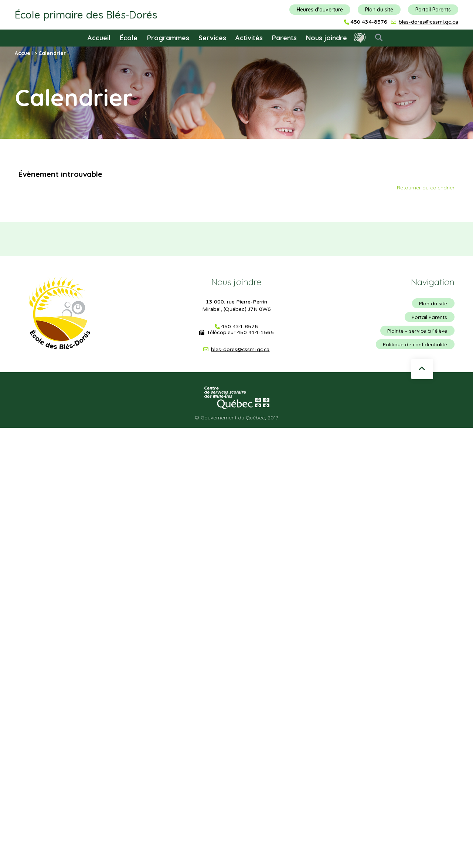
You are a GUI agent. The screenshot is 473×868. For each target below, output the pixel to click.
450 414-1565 (255, 332)
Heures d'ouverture (320, 10)
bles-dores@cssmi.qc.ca (428, 22)
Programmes (168, 38)
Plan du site (379, 10)
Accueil (99, 38)
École (129, 38)
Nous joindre (326, 38)
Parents (284, 38)
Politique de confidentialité (415, 346)
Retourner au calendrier (426, 187)
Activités (249, 38)
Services (212, 38)
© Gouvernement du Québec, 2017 (236, 419)
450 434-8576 (369, 22)
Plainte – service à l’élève (417, 332)
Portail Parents (433, 10)
